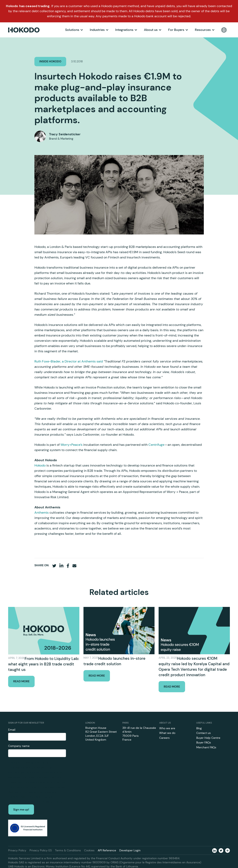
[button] (74, 30)
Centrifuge (156, 445)
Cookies (89, 850)
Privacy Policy (17, 850)
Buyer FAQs (204, 742)
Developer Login (130, 850)
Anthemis (42, 513)
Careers (164, 738)
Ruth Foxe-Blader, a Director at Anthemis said (69, 361)
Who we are (167, 728)
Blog (199, 728)
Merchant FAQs (206, 747)
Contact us (203, 733)
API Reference (107, 850)
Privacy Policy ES (41, 850)
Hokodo (40, 465)
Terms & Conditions (68, 850)
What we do (167, 733)
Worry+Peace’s (71, 445)
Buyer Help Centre (208, 738)
